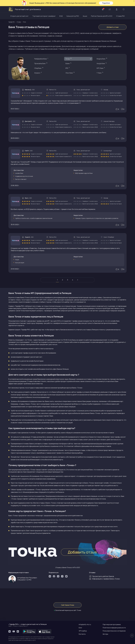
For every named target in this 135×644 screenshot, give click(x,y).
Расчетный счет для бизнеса (25, 9)
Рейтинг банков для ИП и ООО (102, 16)
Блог (80, 628)
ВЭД (61, 16)
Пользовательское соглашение (114, 631)
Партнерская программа (112, 624)
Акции (85, 16)
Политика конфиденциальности (114, 628)
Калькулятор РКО (73, 16)
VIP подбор (83, 631)
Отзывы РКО (120, 16)
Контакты (82, 634)
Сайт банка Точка (68, 605)
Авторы (105, 634)
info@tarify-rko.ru (85, 624)
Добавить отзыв (113, 27)
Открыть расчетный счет (19, 16)
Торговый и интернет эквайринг (44, 16)
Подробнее (106, 3)
